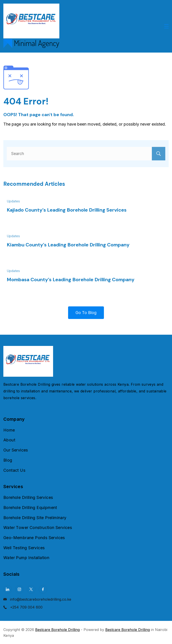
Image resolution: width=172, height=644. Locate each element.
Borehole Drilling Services (28, 497)
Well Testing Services (24, 548)
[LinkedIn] (8, 589)
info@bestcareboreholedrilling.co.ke (41, 599)
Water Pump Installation (26, 558)
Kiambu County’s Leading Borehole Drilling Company (68, 245)
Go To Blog (86, 313)
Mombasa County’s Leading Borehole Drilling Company (71, 280)
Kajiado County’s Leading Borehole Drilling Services (67, 210)
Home (9, 430)
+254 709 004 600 (26, 607)
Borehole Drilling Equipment (30, 508)
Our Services (16, 450)
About (9, 440)
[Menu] (166, 26)
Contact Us (14, 470)
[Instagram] (19, 589)
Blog (8, 460)
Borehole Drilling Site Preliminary (35, 518)
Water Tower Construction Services (38, 528)
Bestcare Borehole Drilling (57, 630)
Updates (13, 201)
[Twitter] (31, 589)
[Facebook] (43, 589)
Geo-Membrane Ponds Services (34, 538)
